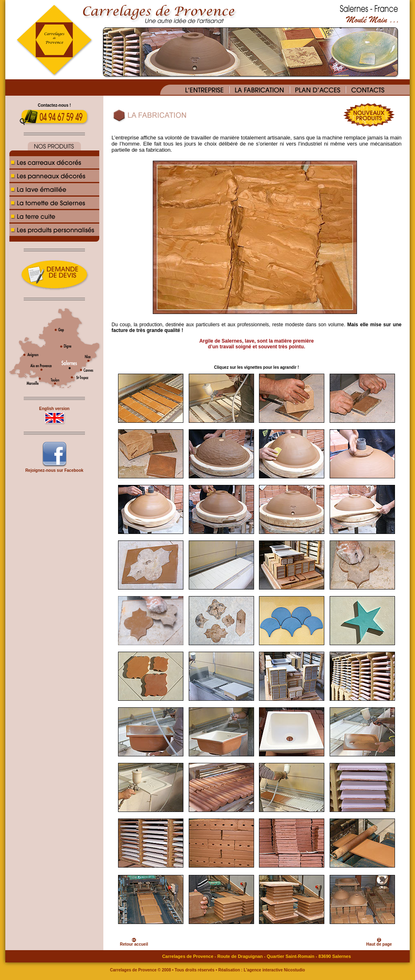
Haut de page (379, 944)
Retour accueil (134, 944)
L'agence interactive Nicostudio (274, 970)
